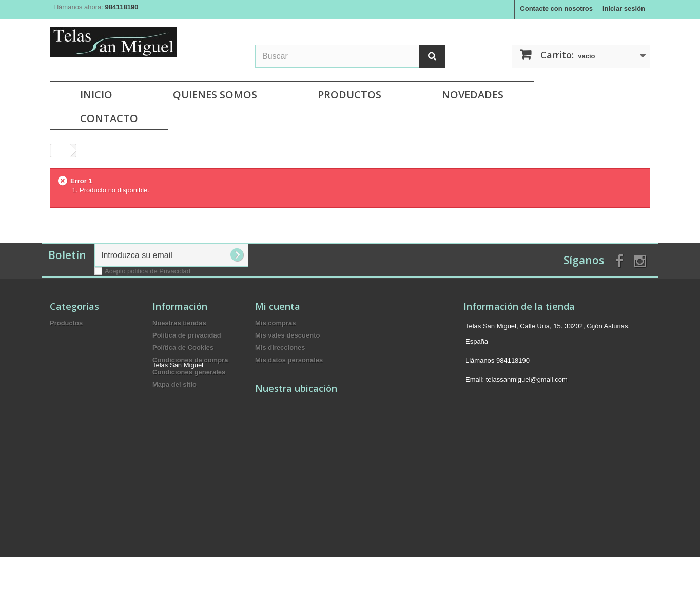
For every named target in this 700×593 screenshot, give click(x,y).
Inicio (96, 95)
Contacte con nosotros (556, 8)
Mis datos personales (289, 360)
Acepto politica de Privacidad (148, 271)
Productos (349, 95)
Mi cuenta (278, 306)
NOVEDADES (473, 95)
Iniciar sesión (624, 8)
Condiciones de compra (190, 360)
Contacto (109, 118)
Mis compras (275, 323)
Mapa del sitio (174, 384)
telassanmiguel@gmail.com (527, 379)
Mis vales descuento (287, 335)
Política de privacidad (187, 335)
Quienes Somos (215, 95)
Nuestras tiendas (179, 323)
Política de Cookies (183, 348)
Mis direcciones (280, 348)
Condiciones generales (189, 372)
